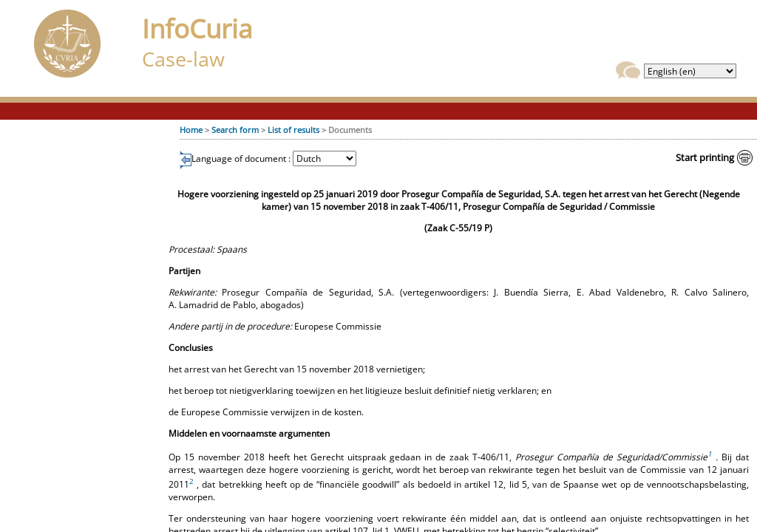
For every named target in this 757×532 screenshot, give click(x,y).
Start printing (705, 157)
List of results (293, 130)
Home (191, 130)
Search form (235, 130)
